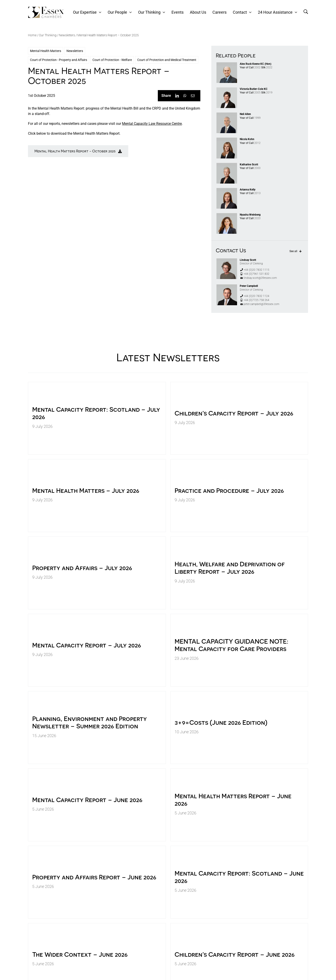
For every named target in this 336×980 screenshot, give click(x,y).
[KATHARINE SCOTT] (227, 165)
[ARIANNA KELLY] (227, 190)
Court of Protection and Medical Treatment (167, 60)
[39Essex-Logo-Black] (46, 8)
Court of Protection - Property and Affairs (59, 60)
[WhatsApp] (185, 96)
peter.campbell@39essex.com (260, 304)
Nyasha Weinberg (250, 215)
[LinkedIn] (177, 96)
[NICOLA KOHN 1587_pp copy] (227, 139)
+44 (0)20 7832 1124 (255, 296)
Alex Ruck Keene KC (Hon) (256, 64)
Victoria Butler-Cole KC (254, 89)
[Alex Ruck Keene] (227, 64)
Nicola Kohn (247, 139)
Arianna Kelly (248, 190)
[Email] (193, 96)
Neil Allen (245, 114)
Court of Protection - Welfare (112, 60)
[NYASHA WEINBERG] (227, 215)
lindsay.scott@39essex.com (258, 278)
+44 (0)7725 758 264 (255, 300)
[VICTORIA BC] (227, 89)
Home (32, 35)
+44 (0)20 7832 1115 (255, 270)
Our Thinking (48, 35)
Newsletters (67, 35)
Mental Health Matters (46, 51)
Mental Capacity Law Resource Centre (152, 124)
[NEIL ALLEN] (227, 114)
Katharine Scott (249, 164)
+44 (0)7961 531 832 (255, 274)
